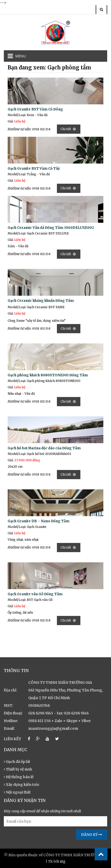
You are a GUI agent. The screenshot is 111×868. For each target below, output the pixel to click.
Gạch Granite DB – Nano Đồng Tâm (39, 521)
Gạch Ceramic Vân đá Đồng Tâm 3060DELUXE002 (51, 228)
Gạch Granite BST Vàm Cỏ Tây (34, 169)
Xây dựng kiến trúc (22, 785)
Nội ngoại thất (17, 792)
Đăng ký (92, 835)
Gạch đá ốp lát (17, 762)
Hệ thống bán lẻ (19, 777)
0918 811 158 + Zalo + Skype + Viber (60, 721)
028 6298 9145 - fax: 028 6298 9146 (59, 713)
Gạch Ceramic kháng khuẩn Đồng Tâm (41, 301)
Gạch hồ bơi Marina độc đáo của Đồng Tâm (44, 448)
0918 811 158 (41, 129)
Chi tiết (68, 129)
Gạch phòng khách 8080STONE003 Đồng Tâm (48, 375)
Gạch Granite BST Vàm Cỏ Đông (35, 109)
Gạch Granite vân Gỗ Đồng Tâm (35, 594)
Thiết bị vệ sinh (18, 769)
